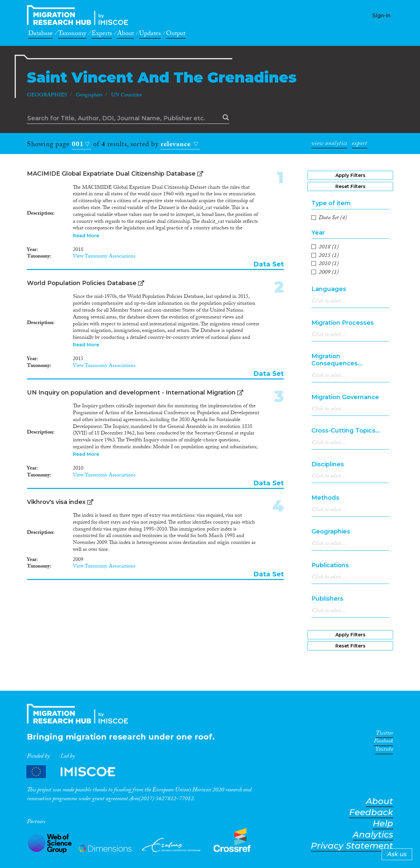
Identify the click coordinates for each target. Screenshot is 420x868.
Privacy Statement (352, 846)
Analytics (373, 835)
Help (383, 824)
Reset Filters (350, 186)
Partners (76, 772)
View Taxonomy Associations (104, 257)
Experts (102, 34)
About (126, 34)
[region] (350, 260)
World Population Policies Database (82, 283)
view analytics (329, 145)
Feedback (371, 812)
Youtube (384, 750)
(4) (333, 219)
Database (41, 34)
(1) (329, 248)
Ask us (397, 854)
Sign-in (381, 16)
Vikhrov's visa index (56, 502)
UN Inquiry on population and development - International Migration (131, 393)
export (359, 145)
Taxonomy (72, 34)
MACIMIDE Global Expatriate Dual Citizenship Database (111, 174)
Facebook (383, 742)
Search (224, 118)
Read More (86, 236)
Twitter (384, 734)
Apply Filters (350, 175)
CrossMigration (79, 15)
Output (176, 34)
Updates (150, 34)
